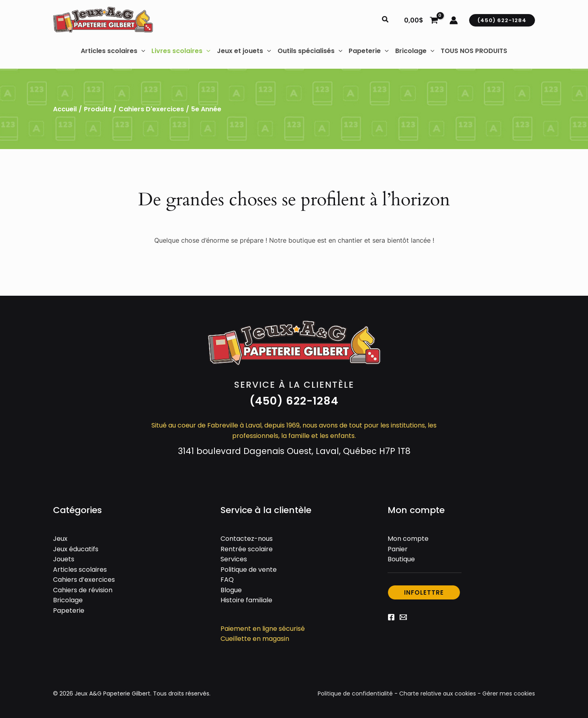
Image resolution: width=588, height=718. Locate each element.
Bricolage (68, 600)
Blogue (231, 590)
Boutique (401, 559)
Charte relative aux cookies (438, 693)
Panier (398, 549)
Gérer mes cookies (509, 693)
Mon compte (408, 539)
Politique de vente (249, 570)
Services (234, 559)
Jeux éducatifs (76, 549)
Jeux (60, 539)
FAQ (227, 580)
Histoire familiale (246, 600)
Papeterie (69, 611)
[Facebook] (391, 617)
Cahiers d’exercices (84, 580)
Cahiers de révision (83, 590)
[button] (386, 20)
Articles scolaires (80, 570)
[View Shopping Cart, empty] (421, 20)
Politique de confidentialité (355, 693)
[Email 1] (403, 617)
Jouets (64, 559)
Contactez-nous (247, 539)
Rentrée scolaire (247, 549)
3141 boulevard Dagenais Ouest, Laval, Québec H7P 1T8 (294, 451)
